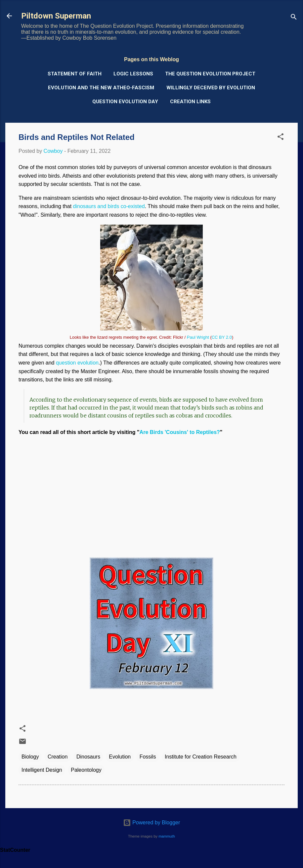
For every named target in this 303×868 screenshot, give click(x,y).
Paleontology (86, 770)
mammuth (167, 836)
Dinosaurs (88, 757)
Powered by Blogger (152, 823)
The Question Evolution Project (210, 74)
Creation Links (190, 102)
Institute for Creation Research (201, 757)
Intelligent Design (42, 770)
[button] (281, 138)
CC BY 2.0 (222, 337)
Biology (30, 757)
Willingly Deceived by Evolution (211, 88)
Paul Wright (198, 337)
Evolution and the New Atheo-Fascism (101, 88)
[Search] (294, 18)
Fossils (148, 757)
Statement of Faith (75, 74)
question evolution (77, 363)
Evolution (120, 757)
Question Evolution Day (125, 102)
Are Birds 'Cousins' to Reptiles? (180, 432)
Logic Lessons (133, 74)
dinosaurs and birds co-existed (109, 206)
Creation (58, 757)
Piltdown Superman (56, 16)
